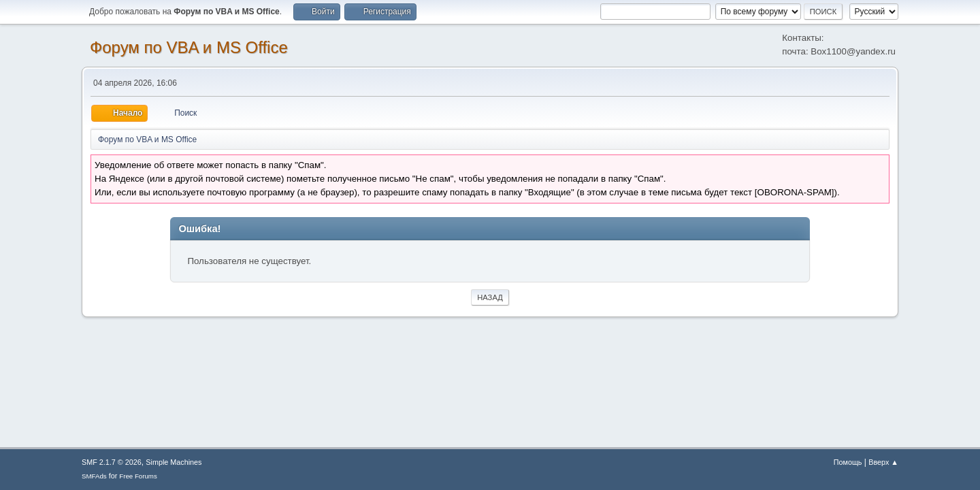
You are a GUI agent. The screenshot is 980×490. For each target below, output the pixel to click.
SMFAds (94, 476)
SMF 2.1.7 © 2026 (112, 462)
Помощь (848, 462)
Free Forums (138, 476)
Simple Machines (174, 462)
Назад (490, 297)
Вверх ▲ (883, 462)
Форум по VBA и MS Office (189, 47)
